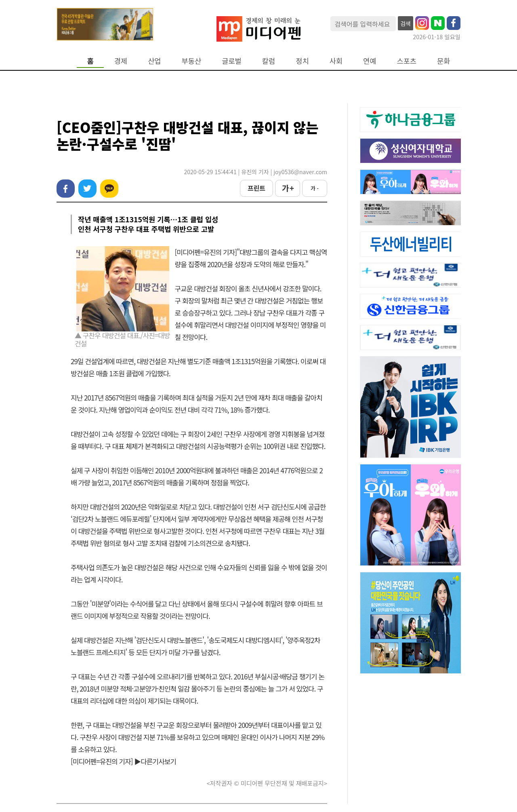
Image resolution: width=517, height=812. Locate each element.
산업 (154, 61)
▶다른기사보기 (155, 761)
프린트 (256, 188)
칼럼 (269, 61)
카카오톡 (109, 189)
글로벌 (232, 61)
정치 (302, 61)
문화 (443, 61)
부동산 (192, 61)
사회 (336, 61)
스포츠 (407, 61)
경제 (121, 61)
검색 (406, 23)
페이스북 (66, 189)
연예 (370, 61)
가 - (315, 188)
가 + (288, 188)
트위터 (87, 189)
